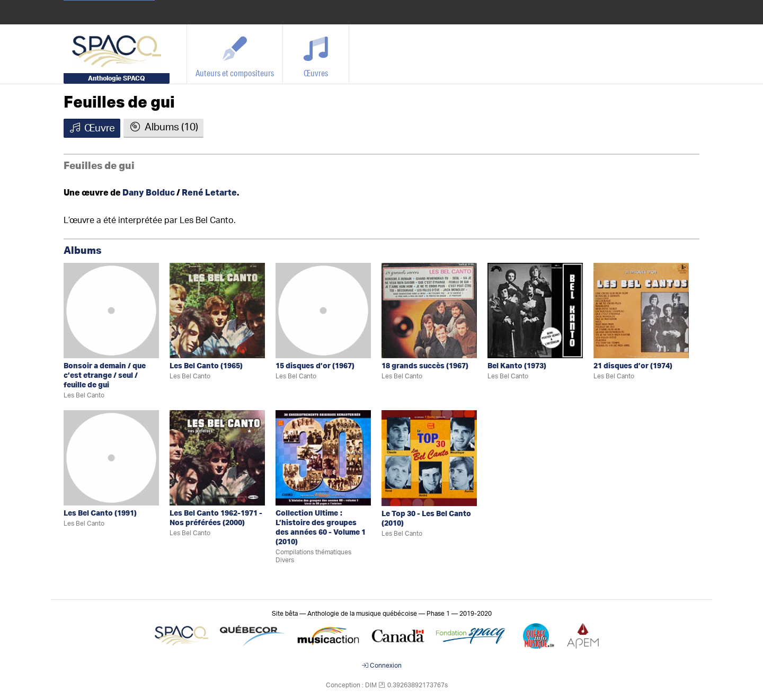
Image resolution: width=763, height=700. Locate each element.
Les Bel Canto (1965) (206, 366)
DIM (371, 685)
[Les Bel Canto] (217, 310)
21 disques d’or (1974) (633, 366)
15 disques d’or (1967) (315, 366)
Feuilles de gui (119, 103)
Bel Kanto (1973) (517, 366)
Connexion (382, 666)
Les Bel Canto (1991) (100, 513)
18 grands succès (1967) (425, 366)
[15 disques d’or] (323, 310)
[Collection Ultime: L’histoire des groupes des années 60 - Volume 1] (323, 458)
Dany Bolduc (149, 193)
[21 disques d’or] (641, 310)
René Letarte (209, 193)
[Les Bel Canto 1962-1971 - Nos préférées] (217, 458)
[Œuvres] (316, 54)
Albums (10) (163, 127)
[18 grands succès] (429, 310)
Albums (82, 251)
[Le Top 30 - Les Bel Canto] (429, 458)
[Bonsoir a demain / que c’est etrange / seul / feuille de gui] (111, 310)
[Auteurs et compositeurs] (235, 54)
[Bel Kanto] (535, 310)
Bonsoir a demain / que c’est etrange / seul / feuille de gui (105, 376)
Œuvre (92, 128)
